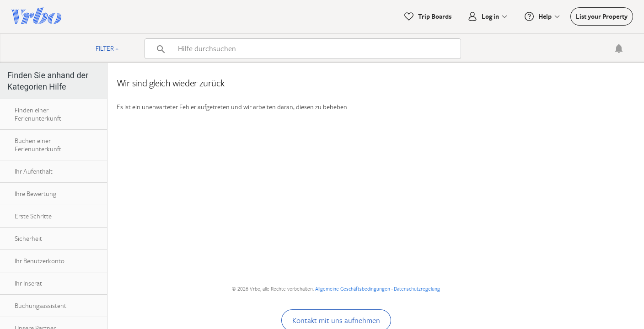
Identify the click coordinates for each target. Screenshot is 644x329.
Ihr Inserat (28, 283)
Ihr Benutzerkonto (40, 261)
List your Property (602, 16)
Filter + (107, 48)
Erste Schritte (33, 216)
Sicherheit (28, 238)
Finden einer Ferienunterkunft (38, 114)
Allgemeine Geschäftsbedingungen (353, 289)
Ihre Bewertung (35, 194)
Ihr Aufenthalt (34, 171)
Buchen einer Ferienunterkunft (38, 145)
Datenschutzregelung (417, 289)
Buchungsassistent (40, 305)
